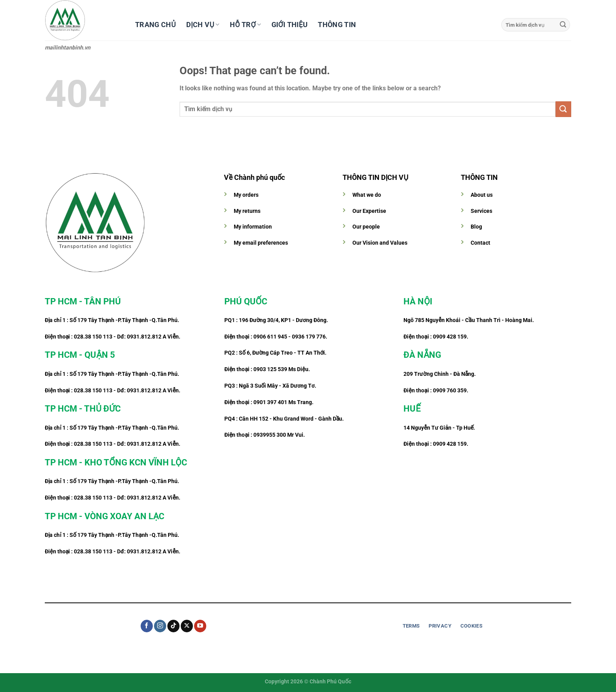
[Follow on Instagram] (160, 626)
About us (482, 195)
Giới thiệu (290, 25)
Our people (366, 227)
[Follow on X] (187, 626)
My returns (247, 211)
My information (253, 227)
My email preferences (261, 243)
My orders (246, 195)
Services (481, 211)
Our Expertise (369, 211)
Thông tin (337, 25)
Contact (480, 243)
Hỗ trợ (246, 25)
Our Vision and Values (380, 243)
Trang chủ (156, 25)
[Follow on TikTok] (173, 626)
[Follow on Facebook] (147, 626)
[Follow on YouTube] (200, 626)
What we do (367, 195)
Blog (476, 227)
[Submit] (563, 25)
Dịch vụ (203, 25)
